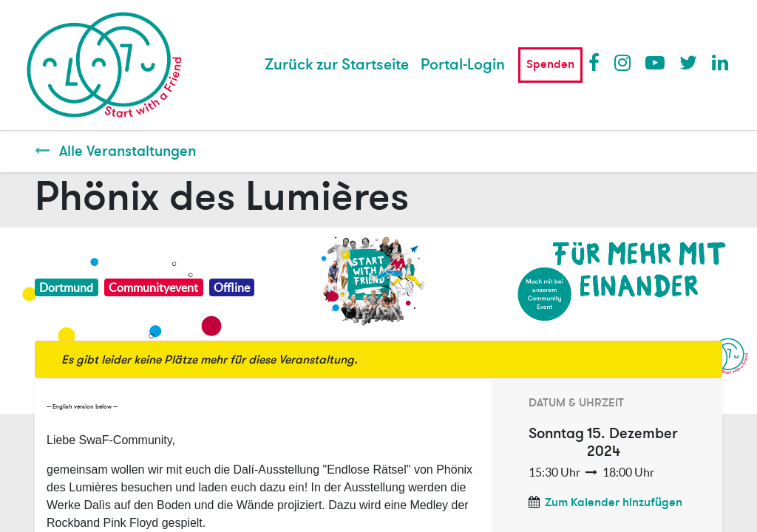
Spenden (550, 64)
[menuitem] (337, 65)
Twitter (688, 62)
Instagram (623, 62)
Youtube (654, 62)
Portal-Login (463, 65)
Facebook (597, 62)
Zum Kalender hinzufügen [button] (614, 502)
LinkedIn (721, 62)
